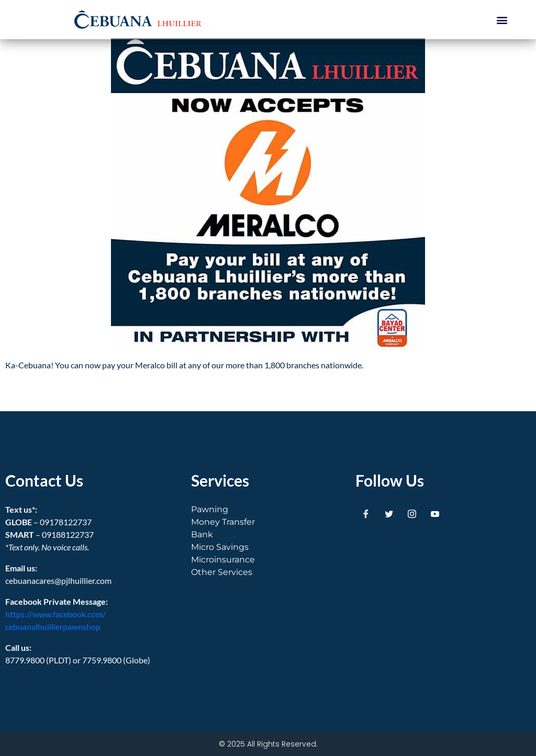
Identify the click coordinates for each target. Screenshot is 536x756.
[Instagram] (412, 514)
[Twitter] (389, 514)
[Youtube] (435, 514)
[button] (502, 20)
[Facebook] (366, 514)
